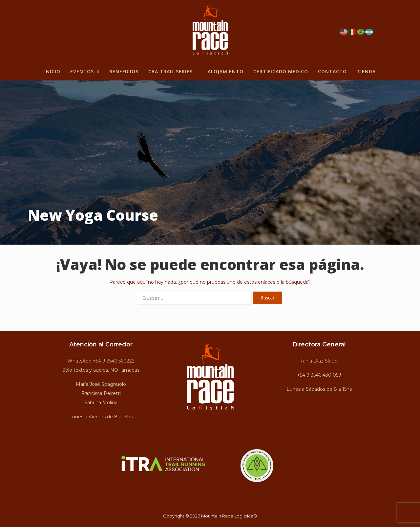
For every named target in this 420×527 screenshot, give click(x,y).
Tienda (366, 71)
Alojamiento (226, 71)
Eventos (85, 71)
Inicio (52, 71)
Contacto (332, 71)
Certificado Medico (281, 71)
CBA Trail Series (173, 71)
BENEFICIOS (124, 71)
